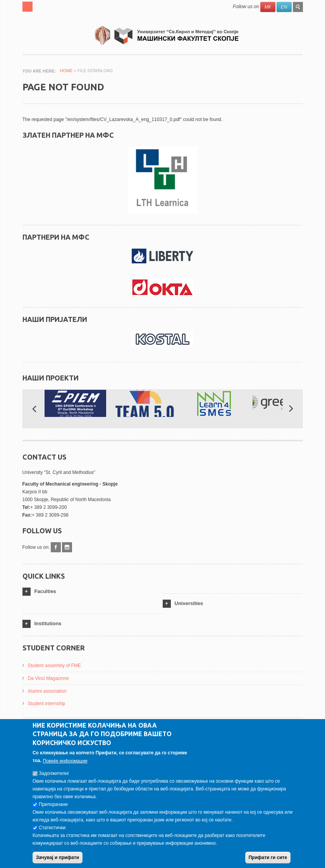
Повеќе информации (65, 765)
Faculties (45, 591)
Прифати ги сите (268, 862)
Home (66, 71)
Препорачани (53, 809)
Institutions (48, 623)
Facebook (56, 547)
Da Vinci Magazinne (49, 678)
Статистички (52, 832)
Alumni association (47, 691)
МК (268, 7)
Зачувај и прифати (58, 862)
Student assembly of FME (54, 666)
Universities (189, 603)
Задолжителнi (54, 778)
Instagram (67, 547)
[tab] (93, 592)
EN (284, 7)
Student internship (47, 704)
